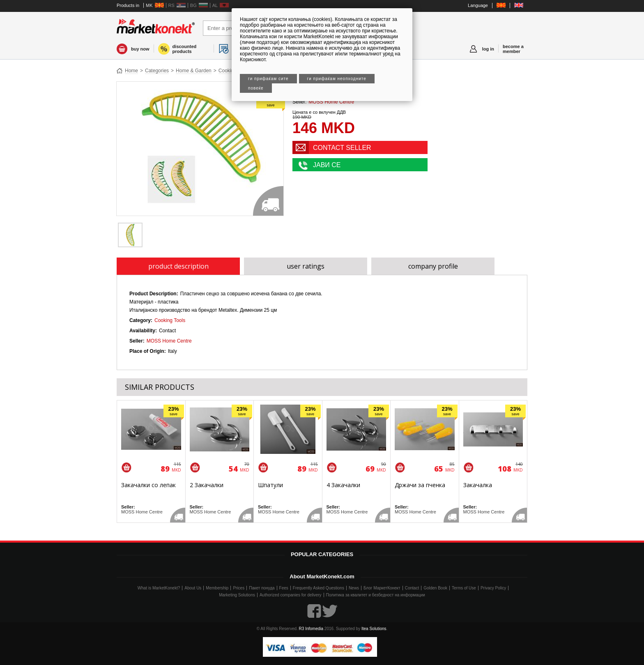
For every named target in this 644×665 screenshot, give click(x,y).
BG (193, 5)
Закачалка (478, 485)
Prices (239, 588)
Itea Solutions (374, 629)
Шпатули (270, 485)
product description (178, 266)
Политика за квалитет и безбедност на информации (376, 595)
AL (215, 5)
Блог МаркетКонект (382, 588)
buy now (140, 49)
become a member (513, 49)
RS (171, 5)
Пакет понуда (262, 588)
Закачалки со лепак (148, 485)
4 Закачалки (343, 485)
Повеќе (256, 88)
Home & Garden (194, 71)
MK (149, 5)
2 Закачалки (207, 485)
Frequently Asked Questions (319, 588)
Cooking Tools (170, 320)
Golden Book (435, 588)
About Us (193, 588)
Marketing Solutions (237, 595)
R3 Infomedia (311, 629)
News (354, 588)
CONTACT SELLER (342, 148)
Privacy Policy (493, 588)
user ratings (306, 266)
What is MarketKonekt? (159, 588)
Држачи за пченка (420, 485)
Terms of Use (464, 588)
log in (488, 49)
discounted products (185, 49)
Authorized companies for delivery (291, 595)
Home (131, 71)
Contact (412, 588)
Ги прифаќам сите (268, 79)
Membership (217, 588)
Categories (157, 71)
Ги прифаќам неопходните (337, 79)
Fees (284, 588)
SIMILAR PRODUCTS (160, 387)
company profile (433, 266)
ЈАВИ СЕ (327, 165)
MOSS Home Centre (331, 102)
